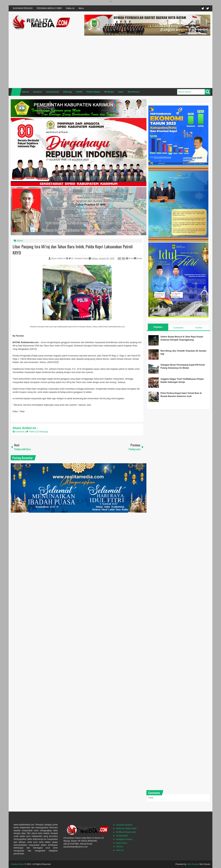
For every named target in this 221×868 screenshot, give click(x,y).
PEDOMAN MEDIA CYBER (49, 8)
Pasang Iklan (122, 836)
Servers (120, 847)
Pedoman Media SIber (126, 828)
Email (138, 258)
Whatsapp (42, 432)
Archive (199, 328)
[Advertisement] (147, 61)
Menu (81, 8)
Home (16, 92)
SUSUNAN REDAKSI (23, 8)
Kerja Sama (121, 843)
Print (129, 258)
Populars (158, 327)
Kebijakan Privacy (124, 839)
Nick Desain (193, 864)
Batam (20, 241)
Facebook (208, 8)
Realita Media (17, 864)
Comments (178, 328)
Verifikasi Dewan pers (126, 832)
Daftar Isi (70, 8)
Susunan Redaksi (124, 825)
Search (208, 92)
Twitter (203, 8)
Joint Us (120, 850)
